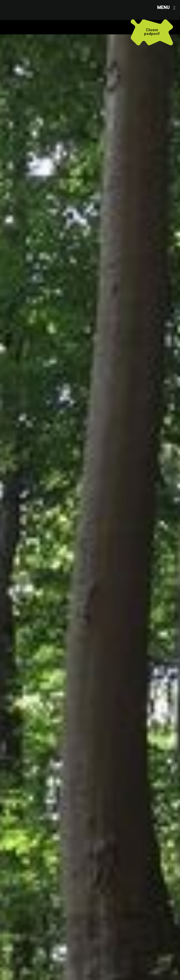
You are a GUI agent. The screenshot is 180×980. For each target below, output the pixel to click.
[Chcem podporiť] (152, 32)
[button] (166, 8)
